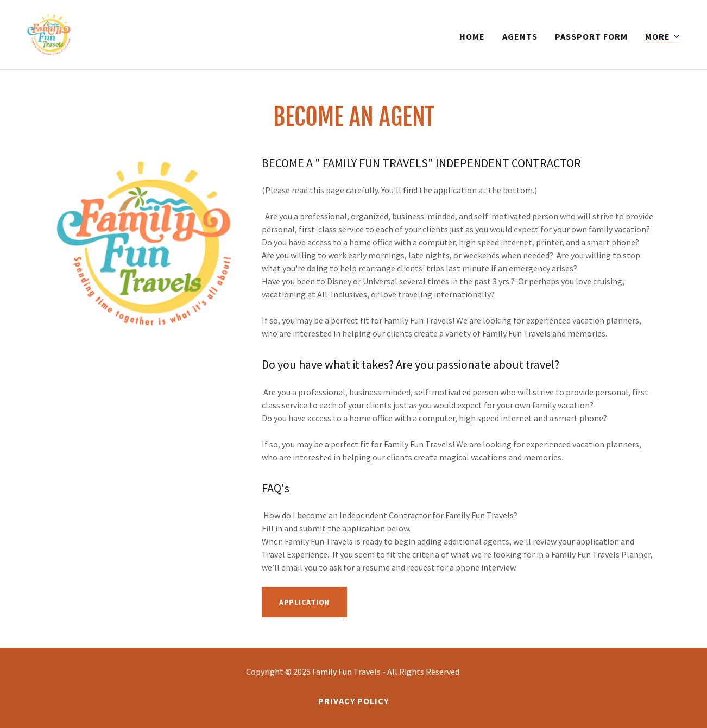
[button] (663, 37)
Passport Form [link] (591, 36)
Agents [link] (520, 36)
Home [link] (472, 36)
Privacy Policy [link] (353, 701)
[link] (49, 34)
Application (305, 602)
